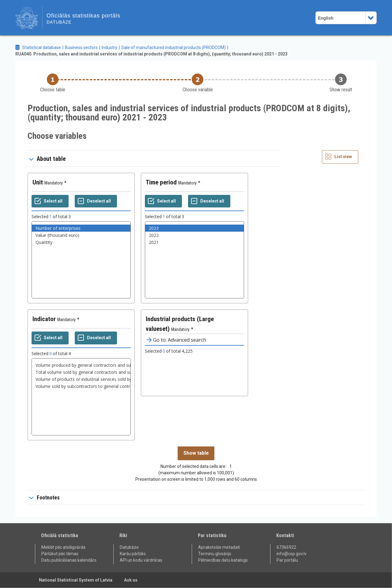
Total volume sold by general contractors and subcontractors (81, 372)
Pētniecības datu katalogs (223, 560)
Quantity (81, 242)
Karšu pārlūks (133, 554)
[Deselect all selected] (96, 201)
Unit (38, 182)
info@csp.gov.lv (292, 554)
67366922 (286, 547)
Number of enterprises (81, 228)
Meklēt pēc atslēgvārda (63, 547)
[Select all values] (50, 201)
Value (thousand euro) (81, 235)
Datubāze (129, 547)
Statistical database (42, 47)
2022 (194, 235)
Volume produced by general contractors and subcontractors (81, 365)
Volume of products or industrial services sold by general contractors (81, 379)
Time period (161, 182)
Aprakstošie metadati (219, 547)
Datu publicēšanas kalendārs (69, 560)
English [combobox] (326, 18)
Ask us (131, 580)
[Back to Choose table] (53, 83)
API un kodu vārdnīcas (141, 560)
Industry (109, 47)
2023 (194, 228)
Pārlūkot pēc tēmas (60, 554)
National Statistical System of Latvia (76, 580)
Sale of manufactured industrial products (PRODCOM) (173, 47)
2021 (194, 242)
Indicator (44, 319)
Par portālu (287, 560)
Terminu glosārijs (215, 554)
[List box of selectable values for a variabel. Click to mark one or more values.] (81, 260)
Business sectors (81, 47)
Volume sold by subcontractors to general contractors (81, 386)
